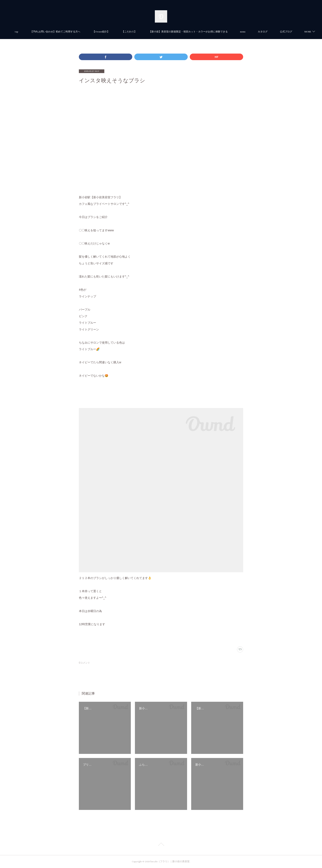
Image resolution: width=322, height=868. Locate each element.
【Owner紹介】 (121, 32)
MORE (281, 32)
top (36, 32)
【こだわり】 (149, 32)
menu (262, 32)
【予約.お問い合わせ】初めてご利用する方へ (75, 32)
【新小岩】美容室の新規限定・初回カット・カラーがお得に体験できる (208, 32)
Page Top (161, 845)
